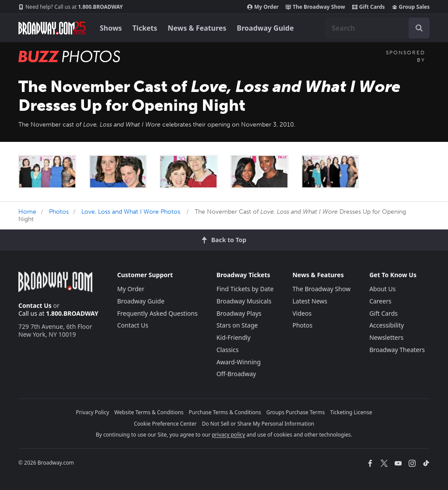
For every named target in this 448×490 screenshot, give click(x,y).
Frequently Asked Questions (157, 313)
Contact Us (35, 305)
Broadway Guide (265, 28)
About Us (382, 289)
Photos (59, 212)
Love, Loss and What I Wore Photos (131, 212)
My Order (263, 7)
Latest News (310, 301)
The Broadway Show (315, 7)
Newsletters (386, 337)
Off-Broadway (236, 374)
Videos (302, 313)
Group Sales (411, 7)
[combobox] (377, 28)
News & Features (197, 28)
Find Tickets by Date (245, 289)
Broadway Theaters (397, 350)
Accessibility (387, 325)
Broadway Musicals (244, 301)
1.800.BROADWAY (71, 7)
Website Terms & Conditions (149, 412)
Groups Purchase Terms (296, 412)
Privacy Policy (93, 412)
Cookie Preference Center (165, 424)
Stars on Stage (237, 325)
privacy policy (228, 435)
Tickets (145, 28)
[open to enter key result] (419, 28)
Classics (228, 350)
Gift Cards (369, 7)
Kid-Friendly (234, 337)
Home (27, 212)
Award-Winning (239, 362)
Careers (380, 301)
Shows (111, 28)
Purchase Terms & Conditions (225, 412)
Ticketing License (351, 412)
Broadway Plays (239, 313)
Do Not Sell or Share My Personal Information (258, 424)
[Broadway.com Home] (52, 28)
